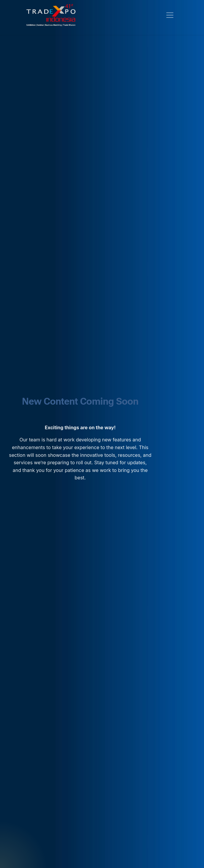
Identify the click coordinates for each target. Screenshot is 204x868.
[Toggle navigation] (170, 15)
